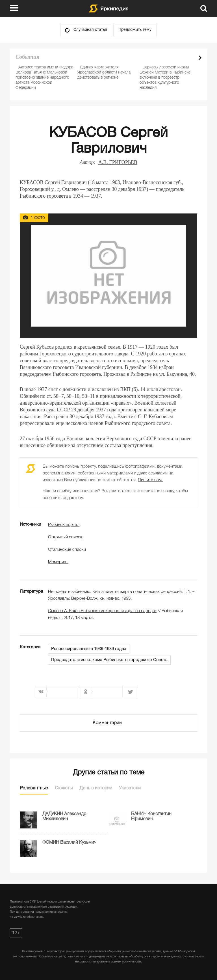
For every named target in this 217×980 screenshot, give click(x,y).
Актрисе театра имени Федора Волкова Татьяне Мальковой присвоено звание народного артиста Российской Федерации (44, 78)
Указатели (130, 788)
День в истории (96, 788)
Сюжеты (64, 788)
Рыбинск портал (64, 525)
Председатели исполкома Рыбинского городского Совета (109, 660)
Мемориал (58, 562)
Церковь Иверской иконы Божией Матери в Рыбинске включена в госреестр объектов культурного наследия (165, 78)
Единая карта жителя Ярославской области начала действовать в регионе (104, 73)
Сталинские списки (67, 550)
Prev (190, 58)
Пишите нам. (150, 480)
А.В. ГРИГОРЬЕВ (118, 162)
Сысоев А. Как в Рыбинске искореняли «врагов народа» (102, 611)
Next (200, 58)
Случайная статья (90, 30)
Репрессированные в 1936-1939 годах (89, 649)
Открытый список (65, 537)
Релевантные (34, 788)
